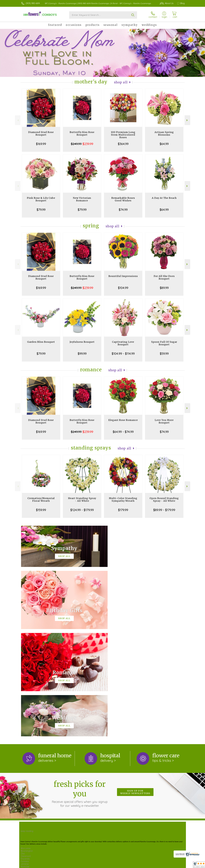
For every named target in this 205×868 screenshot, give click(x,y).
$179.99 (123, 510)
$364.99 (123, 144)
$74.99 (123, 210)
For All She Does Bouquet (164, 277)
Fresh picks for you (80, 686)
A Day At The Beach (164, 198)
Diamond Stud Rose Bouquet (41, 133)
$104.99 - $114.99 (123, 354)
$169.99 (41, 144)
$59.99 (164, 354)
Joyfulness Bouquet (82, 342)
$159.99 (41, 510)
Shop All (121, 82)
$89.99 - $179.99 (164, 510)
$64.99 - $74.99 (123, 432)
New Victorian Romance (82, 199)
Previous (18, 120)
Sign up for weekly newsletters (135, 685)
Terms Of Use (125, 864)
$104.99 (123, 288)
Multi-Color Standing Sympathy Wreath (123, 500)
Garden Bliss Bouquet (41, 342)
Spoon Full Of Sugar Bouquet (164, 343)
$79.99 (41, 210)
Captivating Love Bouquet (123, 343)
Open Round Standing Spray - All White (164, 500)
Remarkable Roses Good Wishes (123, 199)
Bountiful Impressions (123, 276)
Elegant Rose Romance (123, 420)
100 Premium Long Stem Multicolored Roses (123, 135)
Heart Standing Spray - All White (82, 500)
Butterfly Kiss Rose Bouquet (82, 133)
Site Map (175, 864)
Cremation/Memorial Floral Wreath (41, 500)
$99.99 (82, 354)
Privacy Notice (140, 864)
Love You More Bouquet (164, 421)
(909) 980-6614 (33, 3)
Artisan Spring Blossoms (164, 133)
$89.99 (164, 288)
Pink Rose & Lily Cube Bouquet (41, 199)
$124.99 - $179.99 (82, 510)
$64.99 (164, 144)
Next (187, 120)
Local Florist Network (159, 864)
